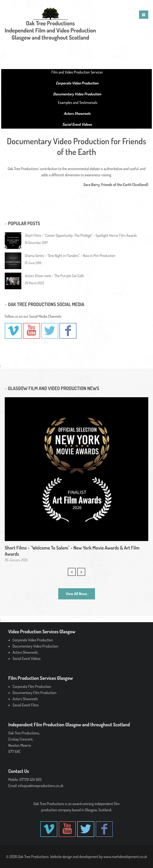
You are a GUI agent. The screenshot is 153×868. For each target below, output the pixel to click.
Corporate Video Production (33, 640)
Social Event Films (26, 705)
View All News (76, 594)
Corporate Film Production (32, 686)
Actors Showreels (25, 652)
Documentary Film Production (34, 693)
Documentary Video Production (35, 646)
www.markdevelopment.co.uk (125, 857)
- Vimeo (13, 331)
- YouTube (31, 331)
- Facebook (68, 331)
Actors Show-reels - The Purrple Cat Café (54, 276)
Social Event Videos (27, 658)
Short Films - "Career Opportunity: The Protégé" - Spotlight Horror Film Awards (81, 235)
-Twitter (50, 331)
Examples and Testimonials (78, 103)
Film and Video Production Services (77, 72)
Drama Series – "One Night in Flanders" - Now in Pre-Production (70, 256)
